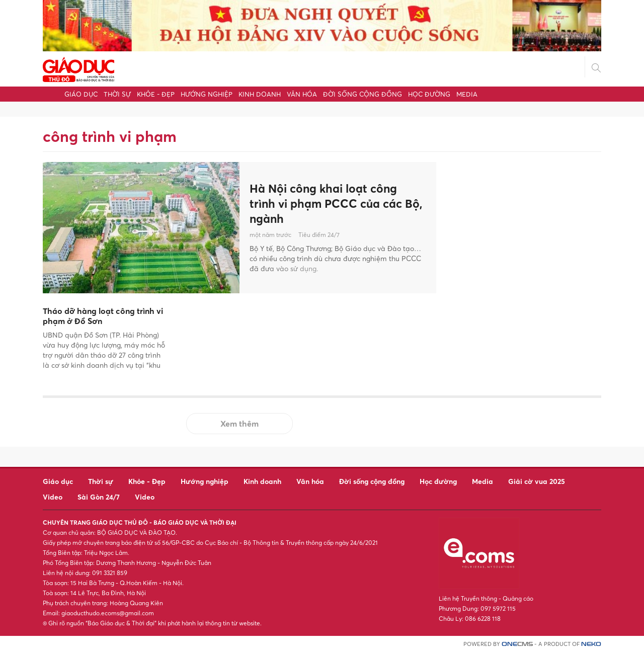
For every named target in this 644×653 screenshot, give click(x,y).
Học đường (429, 94)
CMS (517, 644)
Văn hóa (302, 94)
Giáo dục (81, 94)
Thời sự (117, 94)
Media (467, 94)
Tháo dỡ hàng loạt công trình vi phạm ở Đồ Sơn (103, 316)
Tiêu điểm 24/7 (319, 236)
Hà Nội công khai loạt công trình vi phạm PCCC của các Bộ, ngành (329, 203)
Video (53, 497)
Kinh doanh (260, 94)
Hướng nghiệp (207, 94)
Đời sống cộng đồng (363, 94)
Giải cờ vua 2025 (537, 481)
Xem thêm (239, 424)
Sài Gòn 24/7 (99, 497)
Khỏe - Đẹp (156, 94)
